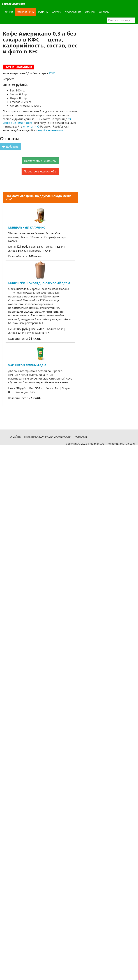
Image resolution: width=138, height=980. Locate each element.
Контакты (81, 437)
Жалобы (104, 12)
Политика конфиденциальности (48, 437)
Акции (9, 12)
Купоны (43, 12)
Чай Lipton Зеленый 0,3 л (27, 365)
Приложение (73, 12)
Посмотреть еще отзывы (40, 161)
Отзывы (90, 12)
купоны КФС (31, 126)
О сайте (15, 437)
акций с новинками (50, 130)
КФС (52, 73)
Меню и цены (26, 12)
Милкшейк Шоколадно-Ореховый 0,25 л (39, 283)
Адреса (57, 12)
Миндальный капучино (27, 227)
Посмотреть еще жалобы (40, 171)
